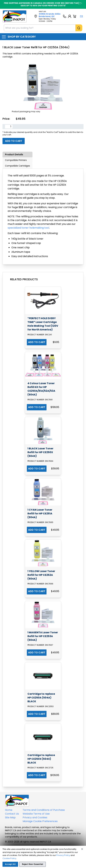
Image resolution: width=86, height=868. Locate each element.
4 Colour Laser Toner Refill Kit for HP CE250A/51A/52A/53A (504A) (41, 389)
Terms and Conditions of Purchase (44, 810)
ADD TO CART (37, 342)
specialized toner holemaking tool (28, 228)
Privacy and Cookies (35, 817)
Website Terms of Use (36, 814)
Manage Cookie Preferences (40, 821)
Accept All (10, 864)
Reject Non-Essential (33, 864)
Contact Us (12, 814)
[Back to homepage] (15, 16)
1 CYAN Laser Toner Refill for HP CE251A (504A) (40, 514)
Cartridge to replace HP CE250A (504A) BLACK (41, 698)
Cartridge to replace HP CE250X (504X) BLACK (41, 759)
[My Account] (70, 16)
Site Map (10, 817)
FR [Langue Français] (81, 16)
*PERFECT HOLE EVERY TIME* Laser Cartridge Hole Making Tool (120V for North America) (43, 324)
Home (9, 810)
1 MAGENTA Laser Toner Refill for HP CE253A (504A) (43, 636)
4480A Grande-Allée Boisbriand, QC (50, 15)
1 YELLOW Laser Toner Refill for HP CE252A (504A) (41, 575)
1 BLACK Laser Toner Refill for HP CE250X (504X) (40, 452)
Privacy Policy (63, 855)
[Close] (82, 849)
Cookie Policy (9, 858)
